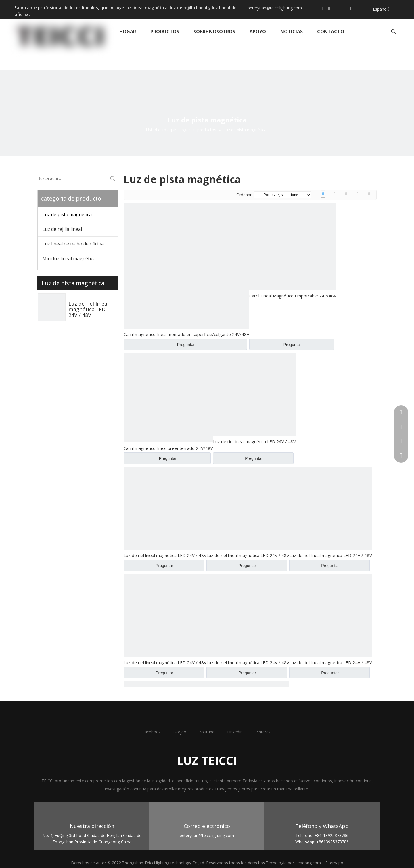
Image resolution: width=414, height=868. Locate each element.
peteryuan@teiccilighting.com (275, 8)
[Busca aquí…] (72, 178)
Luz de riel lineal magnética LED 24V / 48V (89, 309)
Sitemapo (334, 863)
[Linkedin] (344, 8)
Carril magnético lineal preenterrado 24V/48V (168, 448)
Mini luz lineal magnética (69, 258)
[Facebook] (322, 8)
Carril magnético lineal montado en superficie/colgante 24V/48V (186, 334)
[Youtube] (337, 8)
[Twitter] (329, 8)
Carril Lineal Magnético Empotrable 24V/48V (293, 296)
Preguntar (186, 345)
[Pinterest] (351, 8)
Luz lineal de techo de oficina (73, 244)
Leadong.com (308, 863)
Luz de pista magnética (67, 214)
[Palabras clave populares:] (394, 32)
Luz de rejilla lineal (62, 229)
